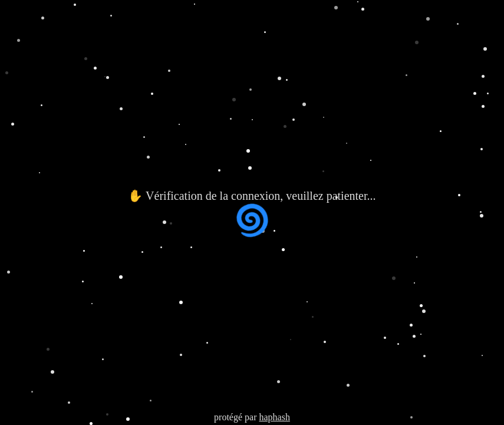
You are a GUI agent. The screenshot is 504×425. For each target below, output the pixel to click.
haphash (274, 417)
